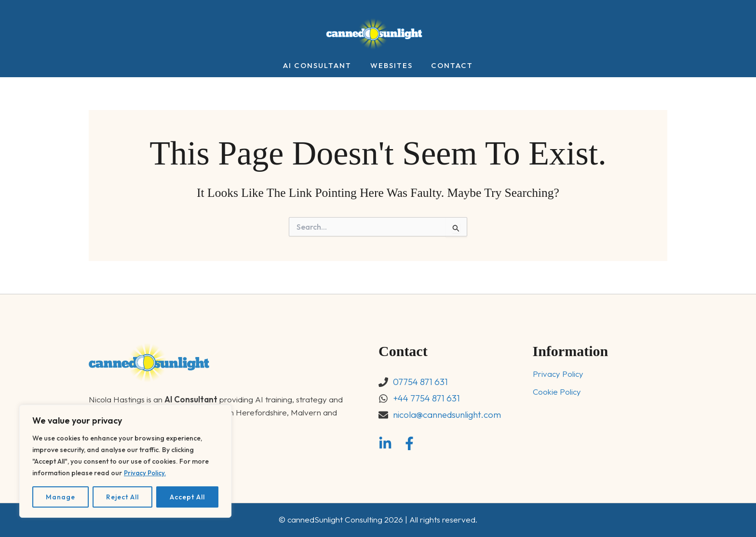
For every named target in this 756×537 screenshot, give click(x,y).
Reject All (122, 497)
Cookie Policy (557, 392)
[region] (125, 461)
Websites (391, 66)
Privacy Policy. (146, 473)
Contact (448, 66)
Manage (61, 497)
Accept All (187, 497)
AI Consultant (322, 66)
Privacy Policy (558, 374)
